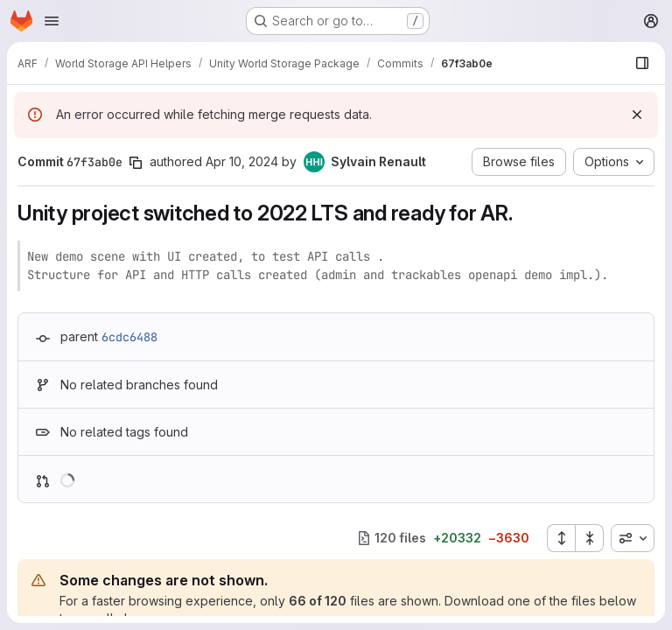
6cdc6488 (129, 337)
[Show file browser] (642, 63)
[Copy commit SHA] (136, 163)
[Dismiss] (637, 115)
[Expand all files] (561, 538)
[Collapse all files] (590, 538)
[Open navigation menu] (52, 21)
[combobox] (633, 538)
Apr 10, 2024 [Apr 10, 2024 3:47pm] (242, 161)
